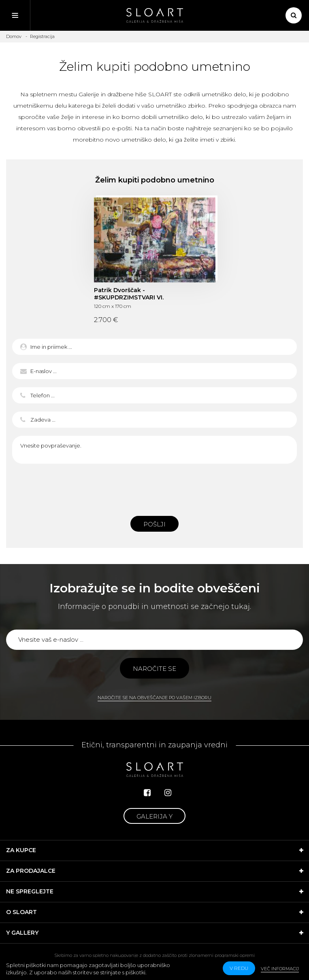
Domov (14, 36)
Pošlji (154, 524)
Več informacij (280, 969)
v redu (239, 968)
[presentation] (155, 488)
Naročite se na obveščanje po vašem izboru (154, 698)
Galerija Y (154, 816)
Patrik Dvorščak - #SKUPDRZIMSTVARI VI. (129, 294)
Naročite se (154, 669)
